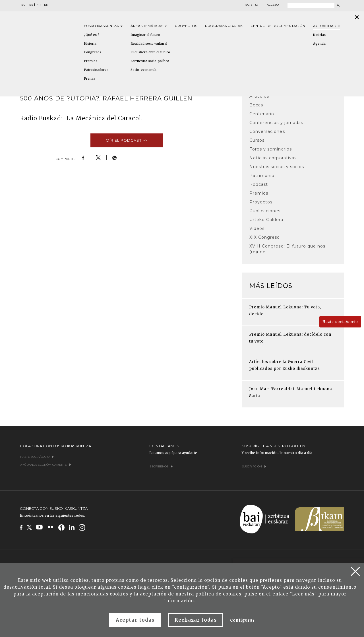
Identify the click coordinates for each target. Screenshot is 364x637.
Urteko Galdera (266, 220)
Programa (224, 26)
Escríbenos (161, 466)
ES (31, 5)
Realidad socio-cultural (149, 44)
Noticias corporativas (273, 158)
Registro (251, 5)
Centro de (278, 26)
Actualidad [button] (327, 26)
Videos (257, 228)
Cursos (257, 140)
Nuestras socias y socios (277, 167)
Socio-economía (143, 70)
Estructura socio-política (150, 61)
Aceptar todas (135, 620)
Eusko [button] (103, 26)
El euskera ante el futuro (150, 52)
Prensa (90, 79)
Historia (90, 44)
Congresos (93, 52)
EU (23, 5)
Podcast (259, 184)
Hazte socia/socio (340, 322)
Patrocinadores (96, 70)
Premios (91, 61)
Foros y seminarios (271, 149)
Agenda (319, 44)
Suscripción (254, 466)
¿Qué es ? (92, 35)
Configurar (242, 620)
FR (39, 5)
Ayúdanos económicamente (46, 465)
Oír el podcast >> (127, 140)
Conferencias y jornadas (276, 123)
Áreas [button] (149, 26)
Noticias (319, 35)
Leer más (303, 594)
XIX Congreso (265, 237)
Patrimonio (262, 176)
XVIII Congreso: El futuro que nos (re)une (287, 249)
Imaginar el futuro (145, 35)
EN (46, 5)
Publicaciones (265, 211)
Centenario (262, 114)
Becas (256, 105)
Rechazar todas (196, 620)
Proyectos (186, 26)
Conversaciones (267, 131)
